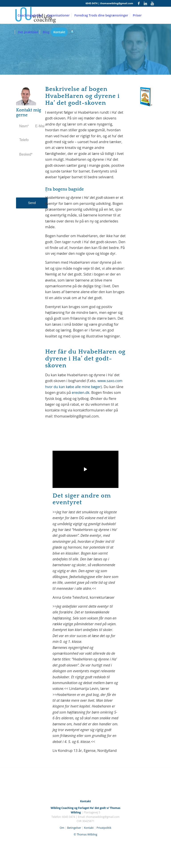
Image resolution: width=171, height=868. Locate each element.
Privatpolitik (104, 828)
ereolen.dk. (81, 393)
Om (62, 828)
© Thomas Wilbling (85, 834)
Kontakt (89, 828)
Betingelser (74, 828)
